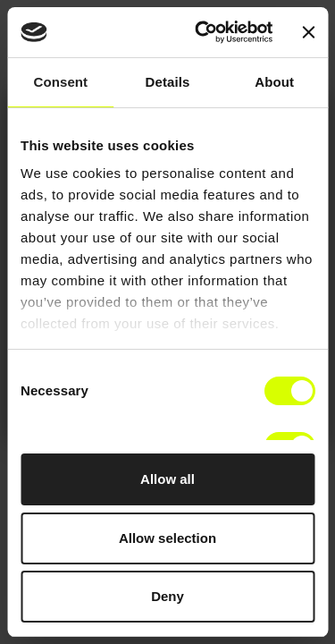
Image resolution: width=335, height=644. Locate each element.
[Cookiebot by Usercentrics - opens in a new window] (203, 32)
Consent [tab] (60, 82)
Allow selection (167, 538)
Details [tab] (168, 82)
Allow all (167, 479)
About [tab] (274, 82)
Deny (167, 596)
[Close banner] (308, 32)
